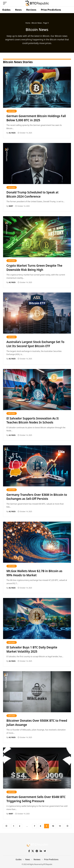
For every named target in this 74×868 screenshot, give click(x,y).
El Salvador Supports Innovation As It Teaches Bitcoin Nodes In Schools (32, 420)
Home (28, 23)
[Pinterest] (37, 851)
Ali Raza (12, 133)
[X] (33, 851)
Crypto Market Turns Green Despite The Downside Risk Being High (34, 268)
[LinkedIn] (41, 851)
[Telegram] (45, 851)
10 (53, 826)
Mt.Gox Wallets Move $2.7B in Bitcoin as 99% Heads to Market (34, 573)
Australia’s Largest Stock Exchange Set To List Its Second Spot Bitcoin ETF (35, 344)
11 (60, 826)
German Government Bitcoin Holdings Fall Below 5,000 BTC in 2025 (36, 118)
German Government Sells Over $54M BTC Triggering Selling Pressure (36, 799)
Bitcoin (12, 111)
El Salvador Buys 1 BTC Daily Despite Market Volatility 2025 (32, 649)
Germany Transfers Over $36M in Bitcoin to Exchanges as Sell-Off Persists (37, 497)
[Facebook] (29, 851)
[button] (6, 3)
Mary (11, 206)
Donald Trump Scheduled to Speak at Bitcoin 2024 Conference (32, 194)
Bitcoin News (37, 23)
